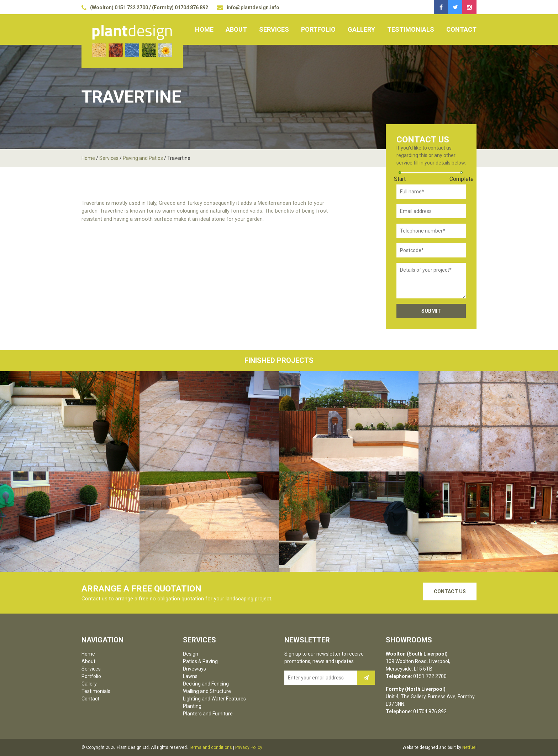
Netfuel (469, 747)
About (236, 29)
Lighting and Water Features (214, 699)
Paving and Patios (143, 158)
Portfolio (318, 29)
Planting (192, 706)
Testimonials (411, 29)
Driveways (194, 669)
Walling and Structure (207, 691)
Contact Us (450, 591)
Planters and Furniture (208, 714)
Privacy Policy (249, 747)
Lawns (190, 676)
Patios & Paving (200, 661)
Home (204, 29)
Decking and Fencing (206, 684)
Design (191, 654)
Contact (461, 29)
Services (274, 29)
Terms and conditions (210, 747)
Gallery (361, 29)
